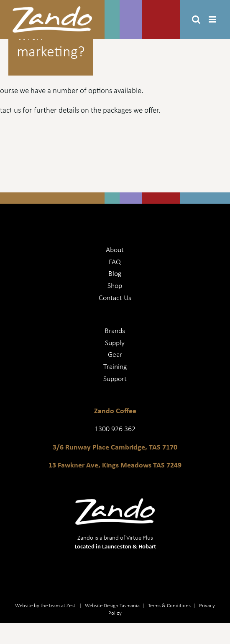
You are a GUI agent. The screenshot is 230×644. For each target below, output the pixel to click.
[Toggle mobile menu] (213, 19)
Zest (71, 605)
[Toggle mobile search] (196, 19)
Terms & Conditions (169, 605)
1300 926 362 (115, 428)
